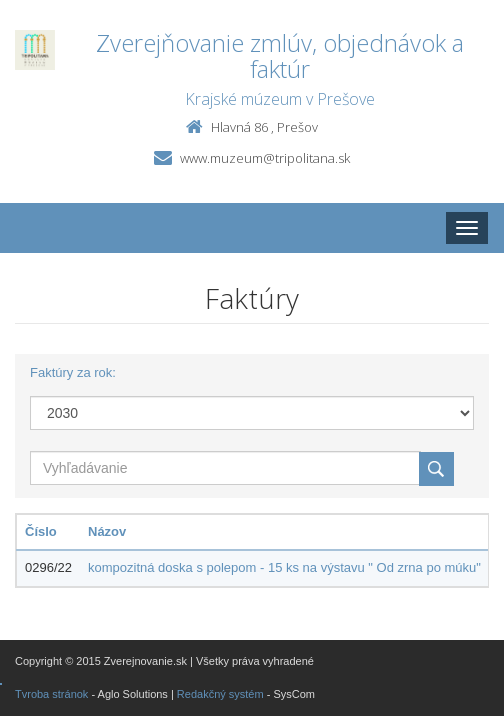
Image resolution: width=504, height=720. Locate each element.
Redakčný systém (220, 694)
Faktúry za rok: (73, 372)
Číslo (41, 531)
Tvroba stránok (51, 694)
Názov (107, 531)
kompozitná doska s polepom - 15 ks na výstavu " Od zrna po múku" (284, 567)
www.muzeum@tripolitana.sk (265, 158)
